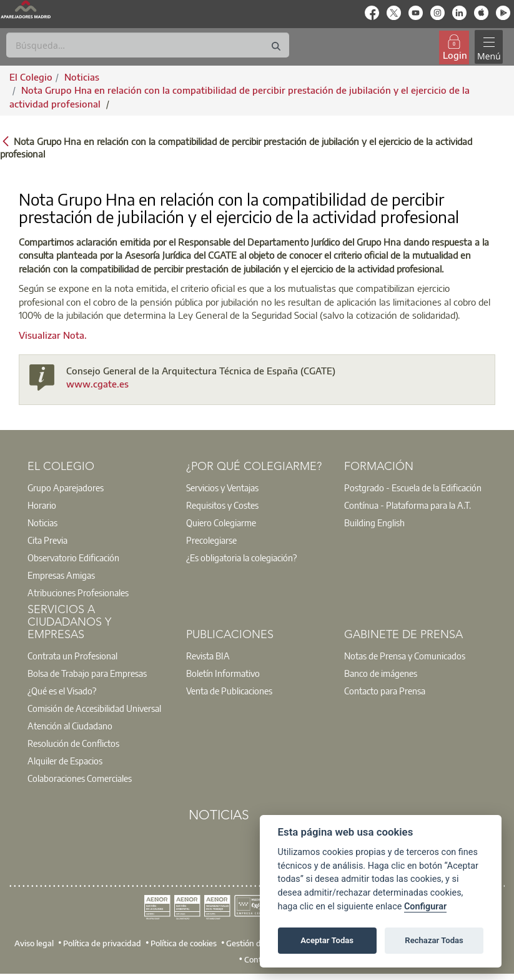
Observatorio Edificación (73, 557)
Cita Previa (47, 540)
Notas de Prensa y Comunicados (405, 656)
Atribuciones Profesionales (78, 592)
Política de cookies (184, 943)
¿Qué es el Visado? (62, 691)
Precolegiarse (211, 540)
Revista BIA (208, 656)
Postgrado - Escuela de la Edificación (413, 487)
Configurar (425, 907)
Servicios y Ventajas (222, 487)
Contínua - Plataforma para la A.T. (408, 505)
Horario (42, 505)
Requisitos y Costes (222, 505)
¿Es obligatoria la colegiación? (241, 557)
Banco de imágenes (381, 673)
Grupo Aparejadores (66, 487)
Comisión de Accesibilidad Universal (94, 708)
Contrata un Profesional (72, 656)
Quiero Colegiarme (221, 522)
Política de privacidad (102, 943)
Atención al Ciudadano (70, 726)
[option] (99, 487)
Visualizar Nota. (53, 335)
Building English (374, 522)
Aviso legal (34, 943)
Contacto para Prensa (385, 691)
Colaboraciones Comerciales (80, 778)
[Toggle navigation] (488, 47)
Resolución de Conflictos (73, 743)
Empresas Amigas (61, 575)
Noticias (42, 522)
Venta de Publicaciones (229, 691)
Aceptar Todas (327, 940)
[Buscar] (148, 45)
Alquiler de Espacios (65, 761)
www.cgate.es (97, 384)
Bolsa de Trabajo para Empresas (87, 673)
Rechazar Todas (434, 940)
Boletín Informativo (223, 673)
